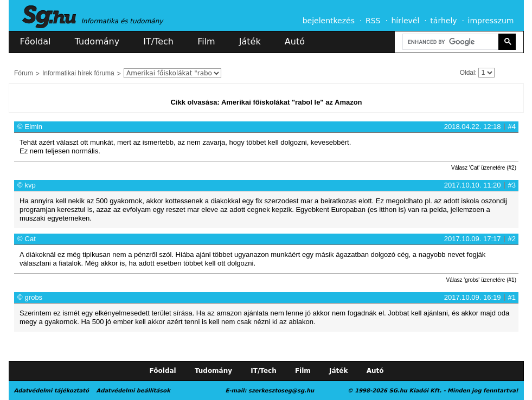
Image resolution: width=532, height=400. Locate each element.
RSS (373, 21)
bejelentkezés (329, 21)
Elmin (34, 127)
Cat (30, 239)
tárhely (443, 21)
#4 (512, 127)
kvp (30, 185)
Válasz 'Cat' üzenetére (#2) (484, 168)
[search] (450, 42)
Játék (250, 41)
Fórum (24, 73)
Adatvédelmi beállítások (133, 391)
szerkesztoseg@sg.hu (281, 391)
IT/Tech (158, 41)
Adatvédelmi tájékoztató (52, 391)
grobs (34, 297)
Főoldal (36, 41)
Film (206, 41)
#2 (512, 239)
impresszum (491, 21)
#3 (512, 185)
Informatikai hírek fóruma (78, 73)
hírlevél (406, 21)
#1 (512, 297)
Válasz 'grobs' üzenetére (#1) (481, 280)
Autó (295, 41)
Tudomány (97, 41)
